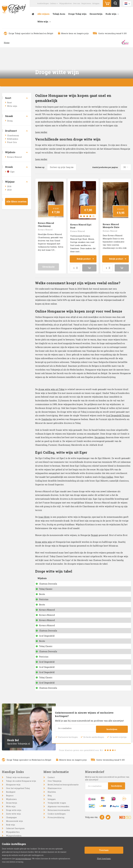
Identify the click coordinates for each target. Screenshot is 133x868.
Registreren (86, 3)
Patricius (44, 597)
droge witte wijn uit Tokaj (51, 387)
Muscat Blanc (67, 684)
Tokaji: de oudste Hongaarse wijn (21, 782)
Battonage (65, 608)
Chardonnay (13, 135)
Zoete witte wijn (13, 815)
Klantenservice (55, 789)
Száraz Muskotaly (69, 647)
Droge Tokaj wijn (77, 14)
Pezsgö (94, 533)
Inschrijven (112, 730)
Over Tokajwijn (55, 782)
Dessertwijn (96, 14)
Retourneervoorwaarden (59, 811)
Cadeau (53, 3)
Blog (50, 797)
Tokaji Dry (65, 652)
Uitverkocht (51, 265)
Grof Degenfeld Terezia (118, 413)
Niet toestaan (104, 858)
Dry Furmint (66, 632)
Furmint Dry (66, 658)
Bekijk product (85, 257)
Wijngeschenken (14, 837)
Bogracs (10, 797)
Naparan (64, 602)
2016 (9, 186)
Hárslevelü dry (67, 582)
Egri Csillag (107, 475)
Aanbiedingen (43, 3)
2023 (9, 190)
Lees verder (41, 132)
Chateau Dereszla (48, 582)
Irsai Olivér (44, 515)
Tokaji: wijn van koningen (18, 778)
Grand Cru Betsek (69, 678)
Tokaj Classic (46, 587)
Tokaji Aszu (59, 14)
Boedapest (11, 793)
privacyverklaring (23, 859)
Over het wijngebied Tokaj (18, 789)
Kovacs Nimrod (14, 157)
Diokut (63, 592)
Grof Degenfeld (47, 637)
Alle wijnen (43, 14)
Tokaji (93, 319)
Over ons (77, 3)
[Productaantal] (75, 266)
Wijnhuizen (11, 800)
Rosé (9, 102)
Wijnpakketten (66, 3)
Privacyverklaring (56, 818)
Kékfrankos (13, 139)
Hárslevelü (65, 637)
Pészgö (63, 597)
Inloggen (96, 3)
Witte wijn (43, 22)
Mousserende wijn (14, 822)
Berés (42, 592)
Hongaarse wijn (13, 786)
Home (7, 43)
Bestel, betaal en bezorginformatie (63, 786)
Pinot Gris (12, 142)
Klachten (52, 793)
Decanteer (100, 435)
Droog (10, 121)
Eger (13, 172)
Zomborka (47, 417)
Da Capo (64, 587)
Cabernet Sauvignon (15, 829)
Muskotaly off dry (69, 689)
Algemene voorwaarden (58, 808)
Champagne (11, 818)
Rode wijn (111, 14)
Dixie (62, 618)
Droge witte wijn (44, 540)
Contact (51, 778)
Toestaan (104, 850)
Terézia (64, 668)
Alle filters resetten (16, 202)
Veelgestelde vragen (57, 804)
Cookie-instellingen (57, 815)
